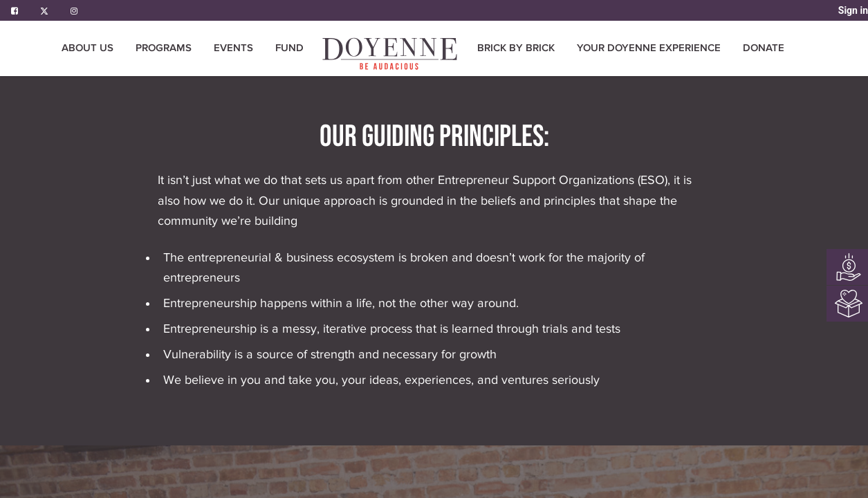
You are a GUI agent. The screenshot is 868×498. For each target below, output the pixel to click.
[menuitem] (289, 48)
